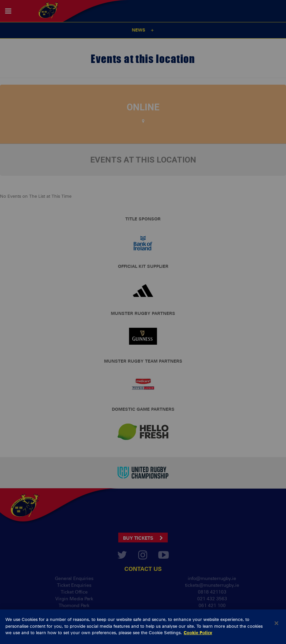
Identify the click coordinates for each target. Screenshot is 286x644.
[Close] (277, 637)
